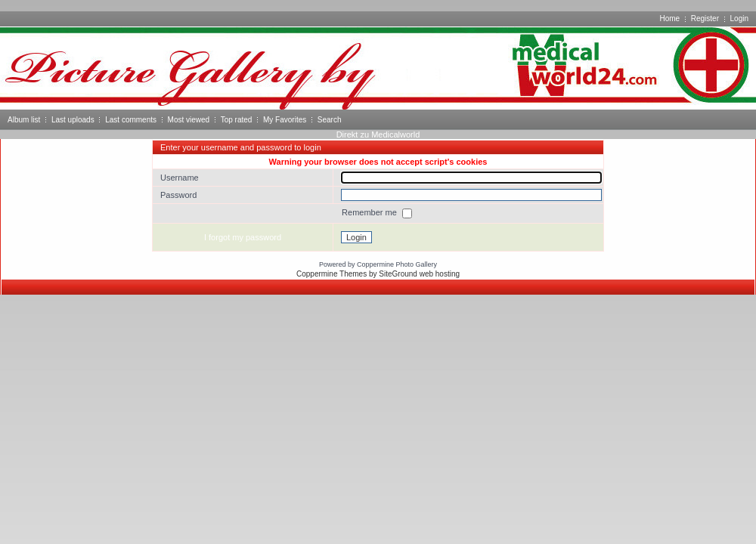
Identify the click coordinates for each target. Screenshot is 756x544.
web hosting (440, 274)
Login (739, 19)
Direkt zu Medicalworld (378, 134)
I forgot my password (243, 237)
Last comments (131, 120)
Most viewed (189, 120)
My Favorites (285, 120)
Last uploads (73, 120)
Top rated (237, 120)
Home (669, 19)
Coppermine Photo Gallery (397, 264)
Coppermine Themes (332, 274)
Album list (24, 120)
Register (705, 19)
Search (330, 120)
